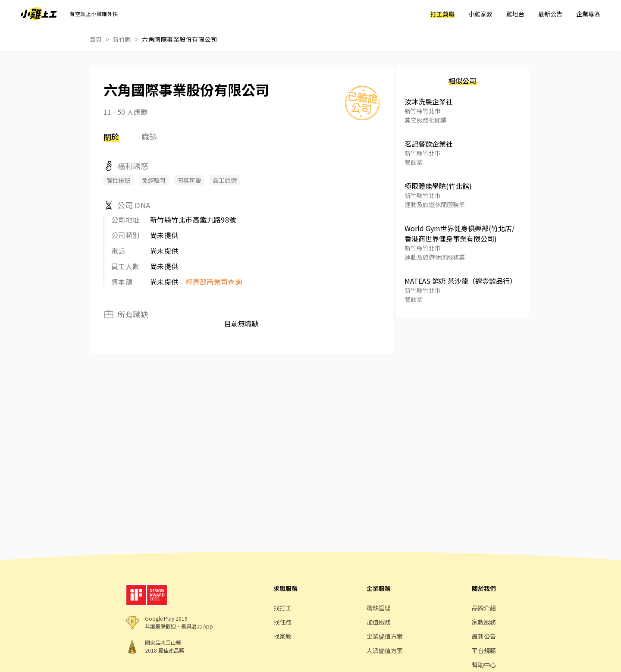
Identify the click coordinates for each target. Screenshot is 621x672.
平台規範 (484, 650)
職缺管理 (379, 608)
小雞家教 (480, 14)
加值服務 (379, 622)
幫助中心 (484, 665)
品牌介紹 (484, 608)
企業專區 (588, 14)
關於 (111, 136)
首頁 (96, 39)
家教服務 (484, 622)
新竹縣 (122, 39)
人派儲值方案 (385, 650)
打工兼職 (442, 14)
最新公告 (550, 14)
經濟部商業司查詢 (214, 282)
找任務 (282, 622)
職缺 (149, 136)
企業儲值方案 (385, 636)
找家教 (282, 636)
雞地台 (515, 14)
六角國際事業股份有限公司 (179, 39)
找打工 (282, 608)
